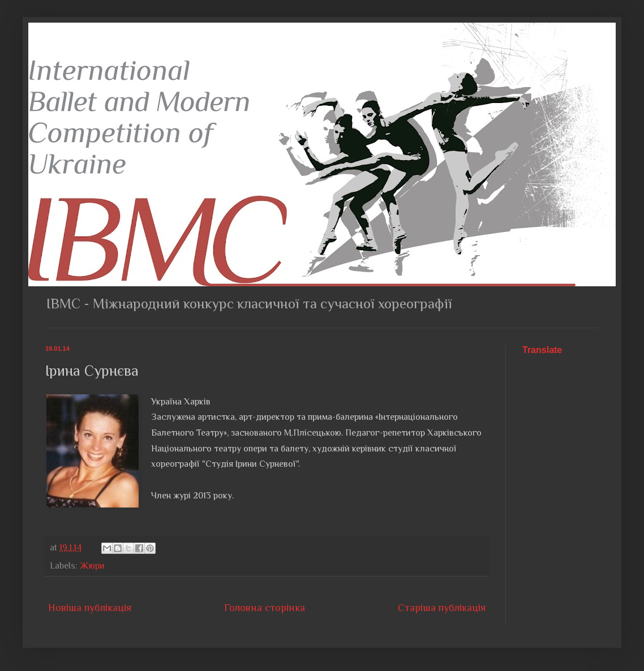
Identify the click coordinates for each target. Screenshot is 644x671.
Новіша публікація (90, 608)
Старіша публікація (442, 608)
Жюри (92, 565)
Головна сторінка (265, 608)
